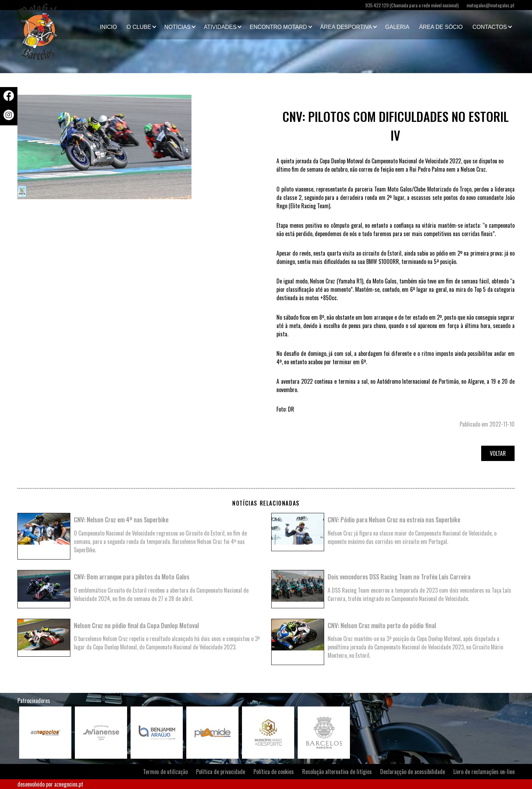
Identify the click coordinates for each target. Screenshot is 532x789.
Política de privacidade (221, 772)
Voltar (498, 453)
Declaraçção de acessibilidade (413, 772)
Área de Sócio (441, 27)
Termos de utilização (165, 772)
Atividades (220, 27)
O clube (139, 27)
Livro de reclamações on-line (484, 772)
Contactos (490, 27)
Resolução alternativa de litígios (337, 772)
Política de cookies (274, 772)
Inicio (108, 27)
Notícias (178, 27)
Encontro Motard (278, 27)
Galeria (397, 27)
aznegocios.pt (69, 784)
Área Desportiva (346, 27)
